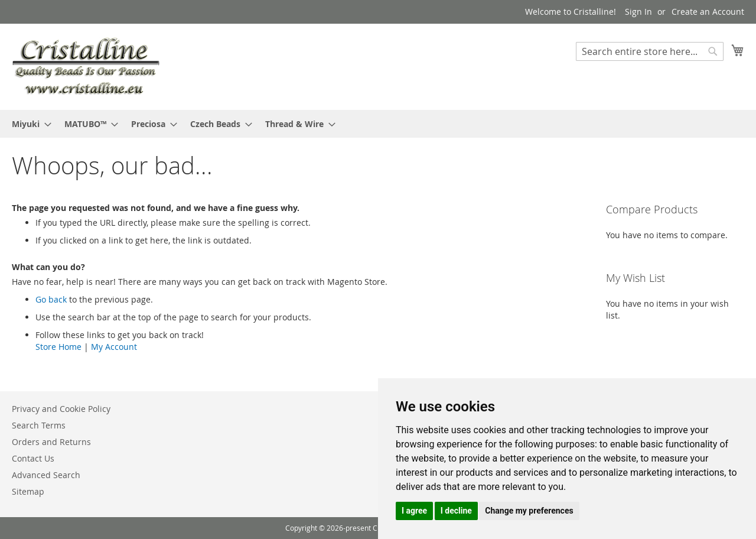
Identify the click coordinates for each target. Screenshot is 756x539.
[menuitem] (28, 124)
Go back (51, 299)
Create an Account (708, 12)
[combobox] (650, 51)
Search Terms (39, 425)
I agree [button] (414, 511)
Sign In (638, 12)
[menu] (378, 124)
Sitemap (28, 491)
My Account (114, 347)
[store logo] (86, 66)
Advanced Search (46, 475)
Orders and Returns (51, 442)
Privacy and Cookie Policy (61, 409)
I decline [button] (456, 511)
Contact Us (33, 458)
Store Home (58, 347)
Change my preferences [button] (529, 511)
